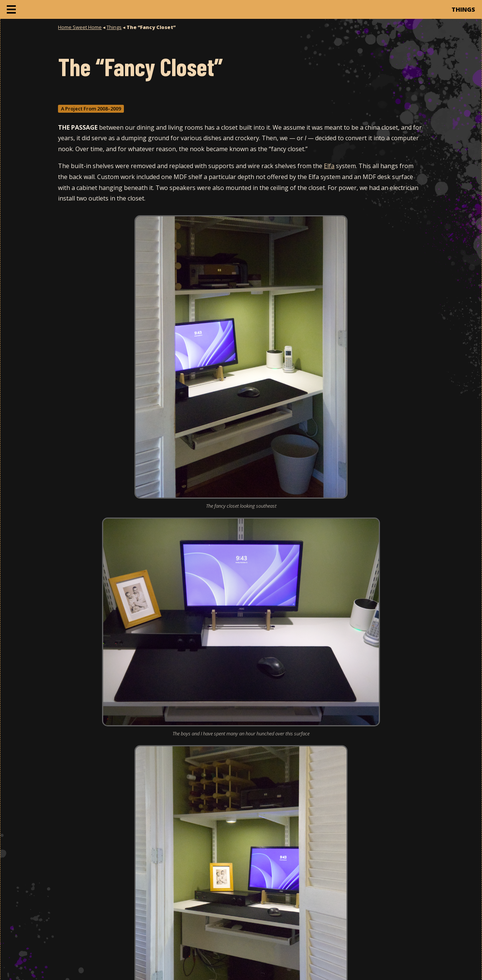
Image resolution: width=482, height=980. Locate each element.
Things (114, 27)
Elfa (329, 166)
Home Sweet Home (80, 27)
